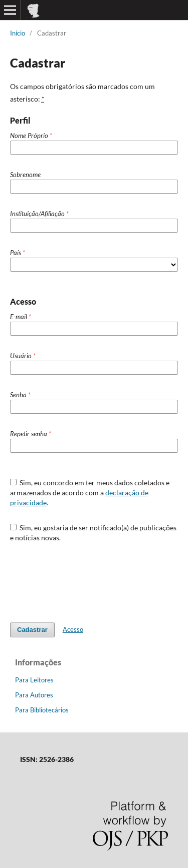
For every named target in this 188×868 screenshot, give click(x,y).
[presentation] (86, 577)
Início (18, 33)
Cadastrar (32, 630)
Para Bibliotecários (42, 710)
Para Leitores (34, 680)
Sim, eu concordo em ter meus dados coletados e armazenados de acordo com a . (90, 493)
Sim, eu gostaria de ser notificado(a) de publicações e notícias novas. (93, 533)
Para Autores (34, 695)
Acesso (73, 629)
